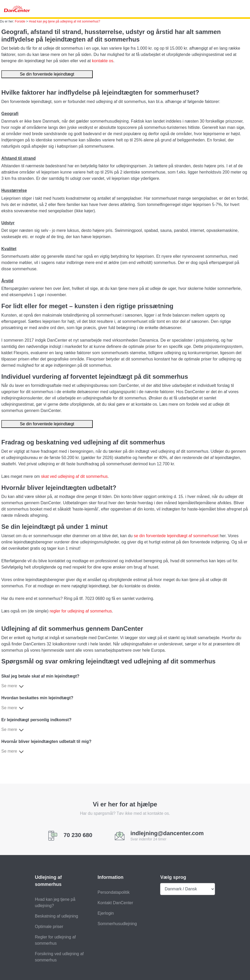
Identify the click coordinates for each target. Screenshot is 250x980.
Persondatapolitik (114, 892)
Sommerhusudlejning (117, 924)
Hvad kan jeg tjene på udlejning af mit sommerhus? (64, 21)
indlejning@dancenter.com (167, 833)
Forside (20, 21)
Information (110, 877)
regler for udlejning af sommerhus (81, 611)
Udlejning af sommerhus (48, 881)
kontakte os (103, 61)
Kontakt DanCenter (115, 903)
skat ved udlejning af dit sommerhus (74, 476)
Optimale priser (49, 927)
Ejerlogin (106, 913)
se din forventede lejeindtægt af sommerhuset (176, 536)
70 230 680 (78, 835)
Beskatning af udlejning (57, 916)
